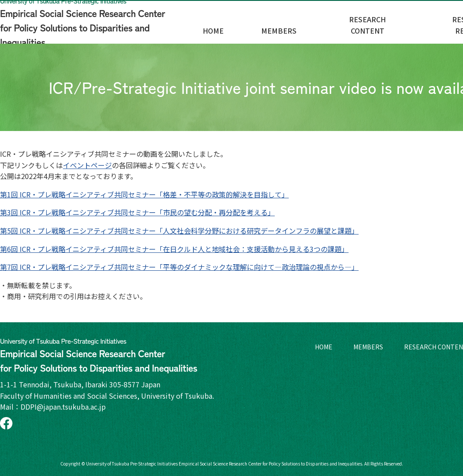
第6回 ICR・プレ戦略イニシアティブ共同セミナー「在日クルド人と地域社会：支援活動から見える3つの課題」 (174, 249)
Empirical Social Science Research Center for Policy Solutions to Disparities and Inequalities (98, 22)
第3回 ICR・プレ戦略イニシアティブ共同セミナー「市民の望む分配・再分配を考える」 (137, 212)
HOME (292, 27)
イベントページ (87, 165)
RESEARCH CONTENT (416, 27)
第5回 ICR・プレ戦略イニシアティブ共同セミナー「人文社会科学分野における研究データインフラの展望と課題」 (179, 231)
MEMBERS (341, 27)
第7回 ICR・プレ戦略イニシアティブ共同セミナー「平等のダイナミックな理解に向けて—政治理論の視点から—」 (179, 267)
